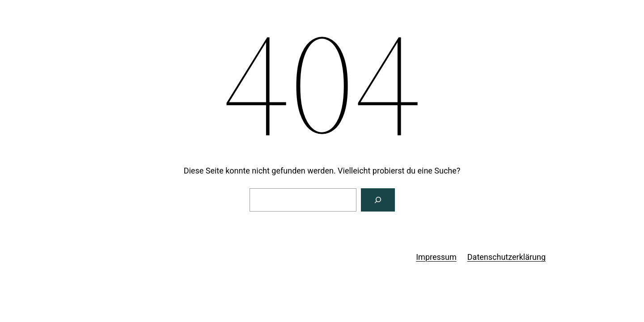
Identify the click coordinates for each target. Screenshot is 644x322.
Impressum (436, 257)
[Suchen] (378, 200)
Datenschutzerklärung (506, 257)
